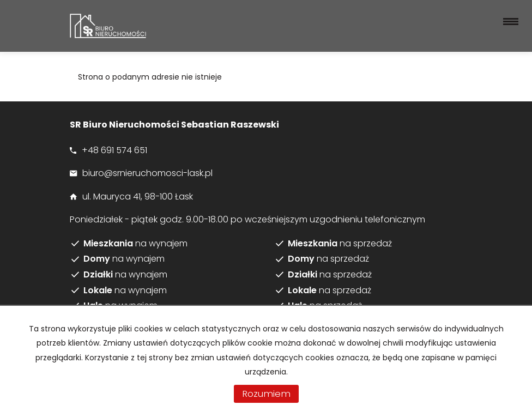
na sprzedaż (340, 244)
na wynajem (135, 244)
